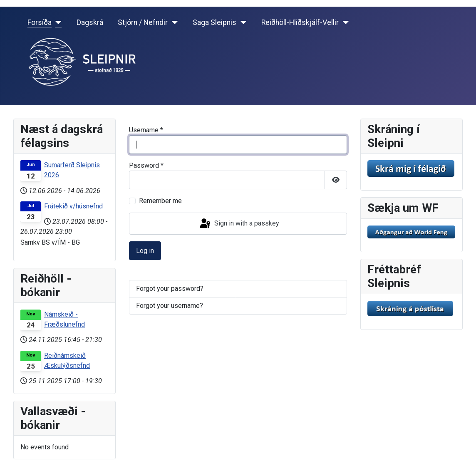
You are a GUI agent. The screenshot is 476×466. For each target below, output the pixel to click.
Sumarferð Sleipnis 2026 (72, 170)
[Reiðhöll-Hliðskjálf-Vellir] (344, 22)
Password (146, 165)
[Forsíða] (57, 22)
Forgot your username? (170, 306)
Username (146, 130)
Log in (145, 251)
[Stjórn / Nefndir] (173, 22)
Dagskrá (90, 22)
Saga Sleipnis (214, 22)
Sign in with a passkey (239, 224)
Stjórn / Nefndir (143, 22)
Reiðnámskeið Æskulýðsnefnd (67, 361)
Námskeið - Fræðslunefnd (64, 319)
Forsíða (40, 22)
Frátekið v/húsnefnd (73, 206)
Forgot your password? (170, 289)
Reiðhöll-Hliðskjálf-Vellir (300, 22)
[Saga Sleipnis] (242, 22)
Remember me (160, 201)
